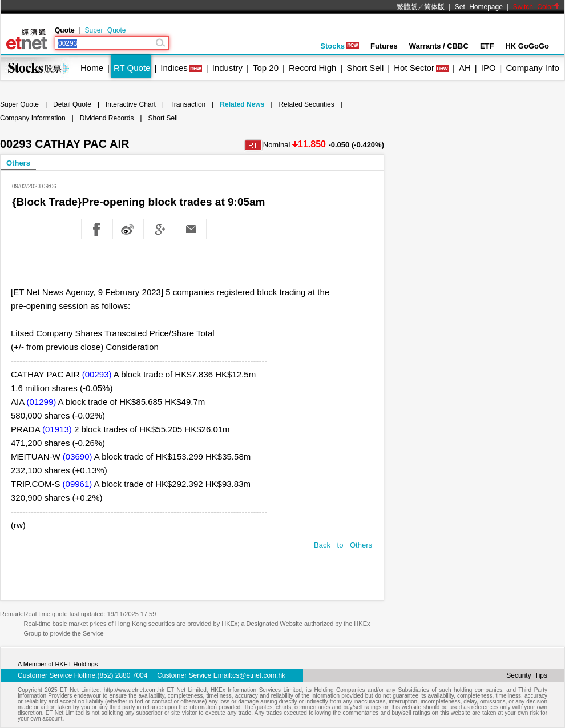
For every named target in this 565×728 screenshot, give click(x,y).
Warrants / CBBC (439, 46)
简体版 (434, 7)
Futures (384, 46)
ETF (487, 46)
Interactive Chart (131, 104)
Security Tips (527, 675)
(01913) (57, 429)
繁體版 (407, 7)
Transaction (188, 104)
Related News (242, 104)
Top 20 (266, 68)
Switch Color (536, 7)
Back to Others (343, 545)
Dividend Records (107, 118)
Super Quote (105, 30)
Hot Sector (414, 68)
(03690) (78, 456)
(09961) (78, 484)
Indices (174, 68)
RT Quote (132, 68)
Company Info (532, 68)
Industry (227, 68)
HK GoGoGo (527, 46)
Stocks (340, 46)
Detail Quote (72, 104)
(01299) (42, 402)
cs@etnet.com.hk (259, 675)
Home (92, 68)
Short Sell (365, 68)
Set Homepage (479, 7)
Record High (312, 68)
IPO (489, 68)
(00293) (97, 374)
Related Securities (306, 104)
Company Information (33, 118)
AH (465, 68)
